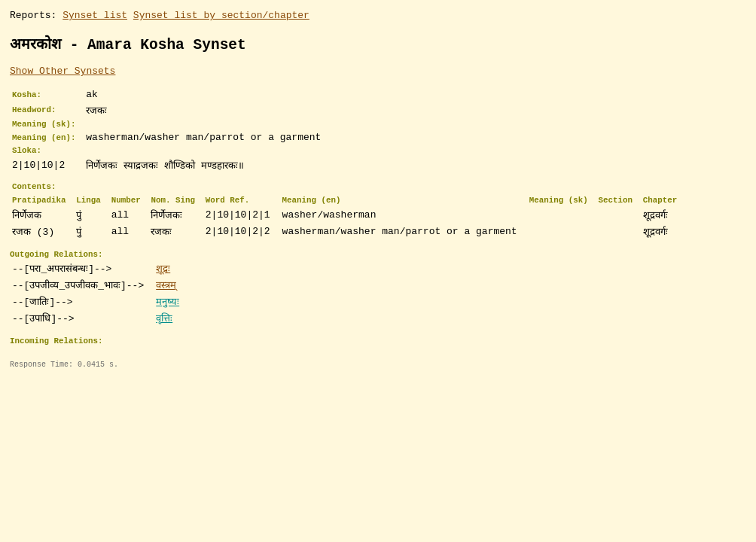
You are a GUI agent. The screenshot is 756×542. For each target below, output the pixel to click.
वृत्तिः (164, 338)
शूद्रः (163, 288)
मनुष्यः (168, 321)
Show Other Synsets (62, 75)
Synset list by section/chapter (221, 17)
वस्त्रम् (166, 305)
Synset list (95, 17)
